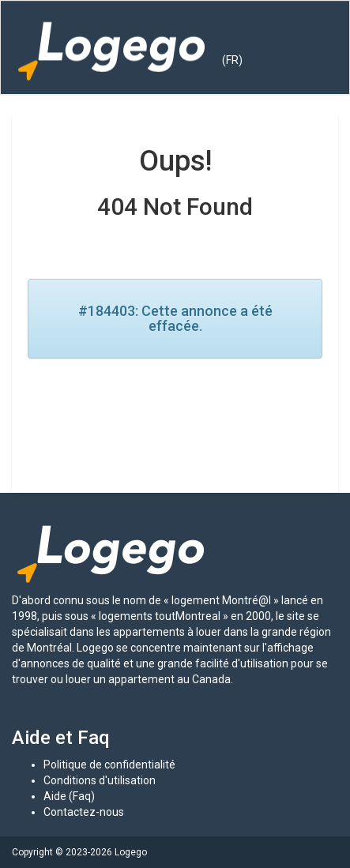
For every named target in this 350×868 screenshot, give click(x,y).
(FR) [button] (232, 60)
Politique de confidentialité (109, 765)
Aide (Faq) (69, 796)
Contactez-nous (84, 812)
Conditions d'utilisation (100, 780)
